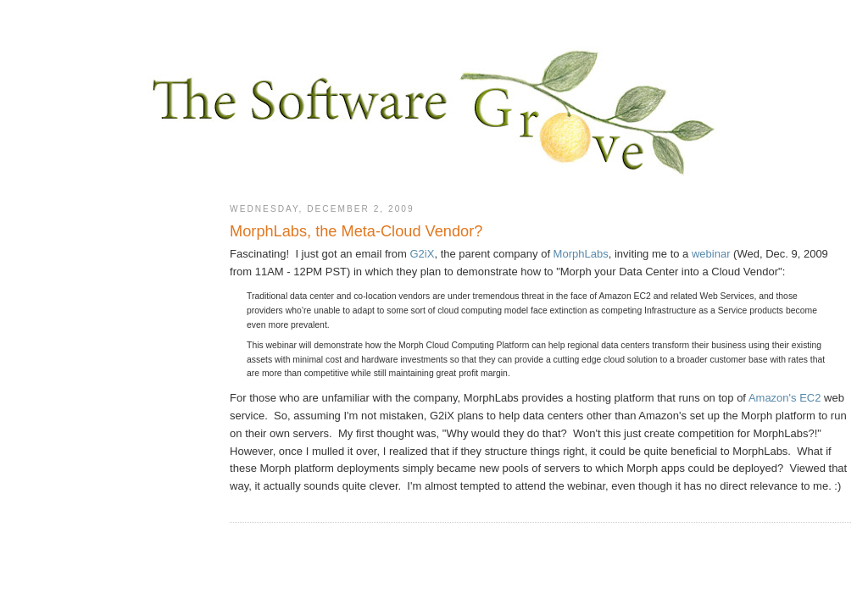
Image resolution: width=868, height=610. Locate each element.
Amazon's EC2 (785, 398)
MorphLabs (581, 254)
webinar (711, 254)
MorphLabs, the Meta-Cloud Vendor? (356, 231)
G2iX (423, 254)
